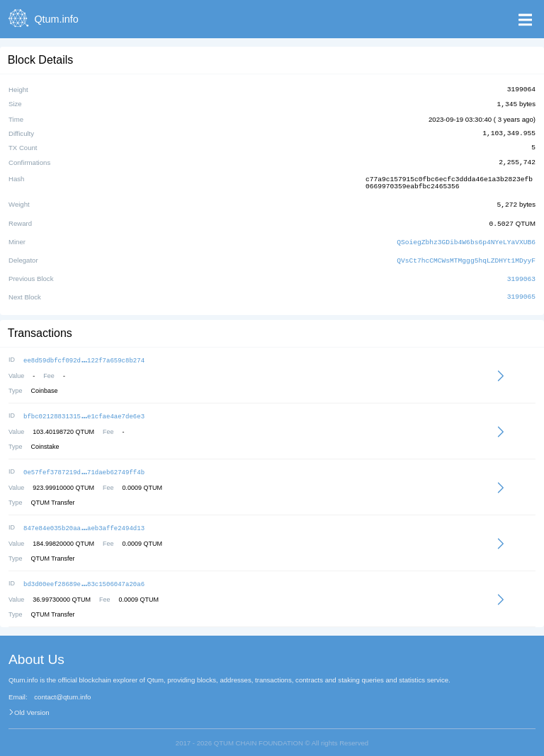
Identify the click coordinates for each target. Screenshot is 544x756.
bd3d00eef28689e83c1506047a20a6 (84, 575)
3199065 (521, 292)
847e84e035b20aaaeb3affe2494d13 (84, 520)
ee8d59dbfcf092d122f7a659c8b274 (84, 354)
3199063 (521, 274)
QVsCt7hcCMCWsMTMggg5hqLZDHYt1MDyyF (466, 256)
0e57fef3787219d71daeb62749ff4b (84, 465)
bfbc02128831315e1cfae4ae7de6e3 (84, 409)
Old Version (32, 704)
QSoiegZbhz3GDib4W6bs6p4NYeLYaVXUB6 (466, 238)
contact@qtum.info (62, 688)
